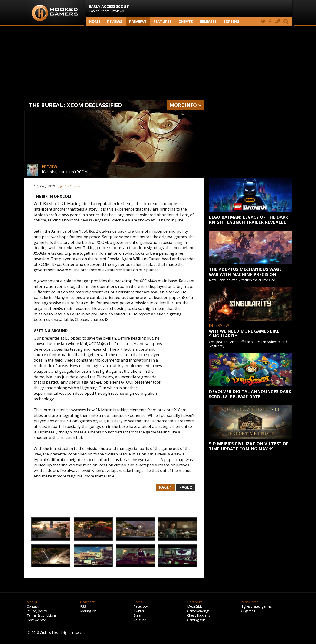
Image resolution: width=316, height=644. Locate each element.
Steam (138, 615)
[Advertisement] (158, 63)
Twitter (139, 611)
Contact (33, 606)
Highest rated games (256, 606)
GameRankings (198, 611)
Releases (208, 22)
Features (163, 22)
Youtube (140, 620)
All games (248, 611)
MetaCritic (195, 606)
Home (95, 22)
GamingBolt (196, 620)
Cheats (186, 22)
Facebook (141, 606)
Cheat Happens (199, 615)
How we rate (36, 620)
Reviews (115, 22)
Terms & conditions (42, 615)
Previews (138, 22)
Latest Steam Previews (109, 9)
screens (231, 22)
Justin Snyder (70, 186)
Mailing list (88, 611)
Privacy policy (37, 611)
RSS (83, 606)
